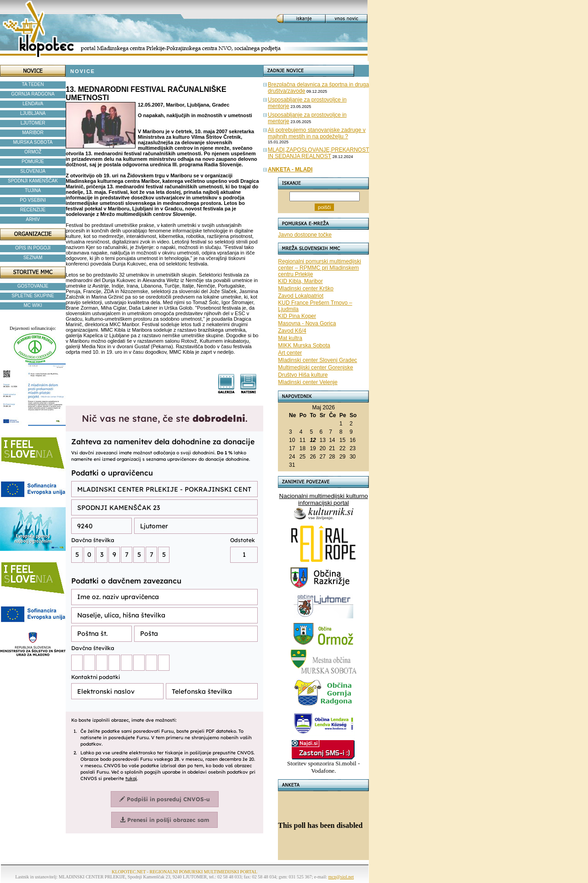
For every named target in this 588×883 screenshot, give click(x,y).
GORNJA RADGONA (33, 94)
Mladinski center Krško (306, 289)
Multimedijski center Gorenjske (315, 368)
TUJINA (33, 190)
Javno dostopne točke (305, 235)
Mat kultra (290, 338)
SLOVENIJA (33, 171)
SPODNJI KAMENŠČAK (33, 181)
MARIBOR (33, 133)
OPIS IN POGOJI (33, 248)
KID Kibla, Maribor (300, 281)
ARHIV (33, 219)
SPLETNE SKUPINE (33, 296)
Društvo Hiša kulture (303, 375)
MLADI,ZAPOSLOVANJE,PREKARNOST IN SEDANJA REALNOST (319, 153)
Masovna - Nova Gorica (307, 323)
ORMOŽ (33, 152)
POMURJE (33, 161)
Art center (290, 353)
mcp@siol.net (341, 877)
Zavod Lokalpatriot (301, 296)
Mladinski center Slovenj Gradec (317, 360)
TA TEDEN (33, 84)
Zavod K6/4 (292, 331)
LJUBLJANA (33, 113)
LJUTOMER (33, 123)
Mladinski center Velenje (308, 382)
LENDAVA (33, 104)
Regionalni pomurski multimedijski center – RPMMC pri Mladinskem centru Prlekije (319, 268)
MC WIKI (33, 305)
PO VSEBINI (33, 200)
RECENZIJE (33, 210)
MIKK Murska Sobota (304, 345)
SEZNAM (33, 258)
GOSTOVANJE (33, 286)
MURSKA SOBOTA (33, 142)
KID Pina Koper (297, 316)
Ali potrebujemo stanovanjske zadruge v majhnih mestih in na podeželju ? (317, 133)
